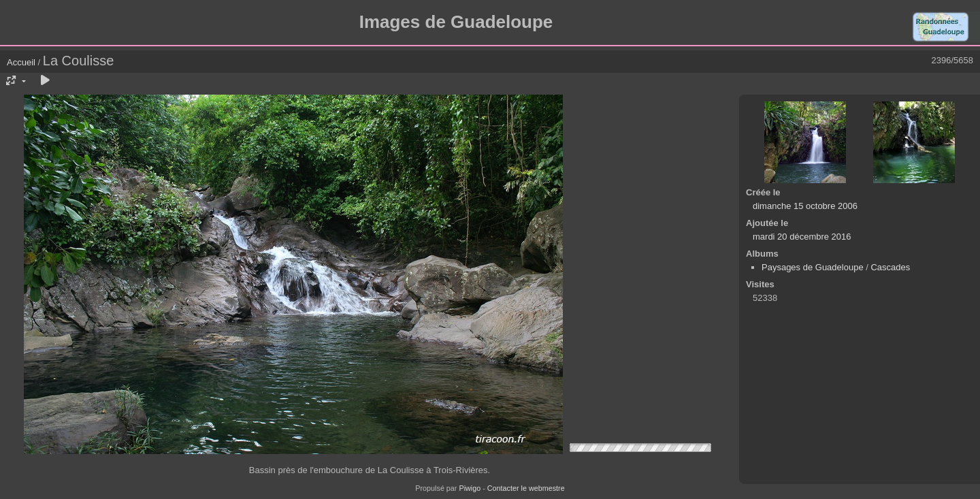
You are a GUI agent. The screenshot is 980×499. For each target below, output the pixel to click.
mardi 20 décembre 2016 (802, 237)
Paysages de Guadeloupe (813, 267)
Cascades (890, 267)
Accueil (21, 62)
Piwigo (470, 488)
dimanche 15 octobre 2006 (805, 206)
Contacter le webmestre (526, 488)
